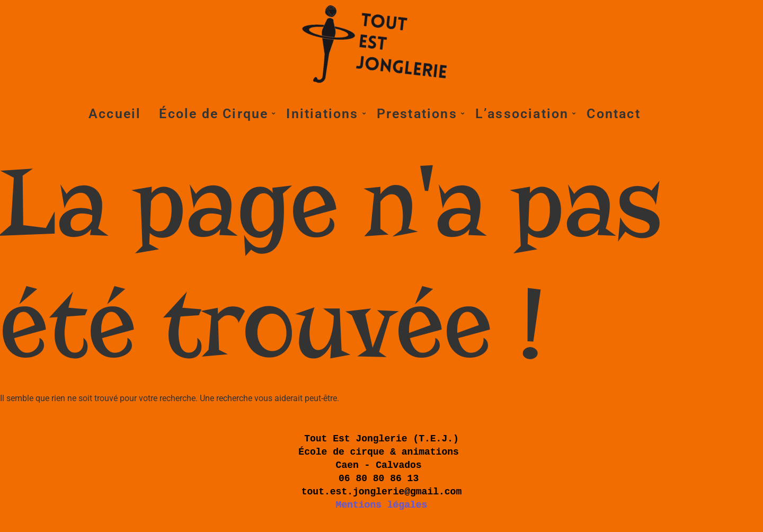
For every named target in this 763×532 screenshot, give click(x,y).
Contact (613, 114)
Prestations (419, 114)
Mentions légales (382, 505)
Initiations (324, 114)
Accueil (115, 114)
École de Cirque (215, 114)
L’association (524, 114)
